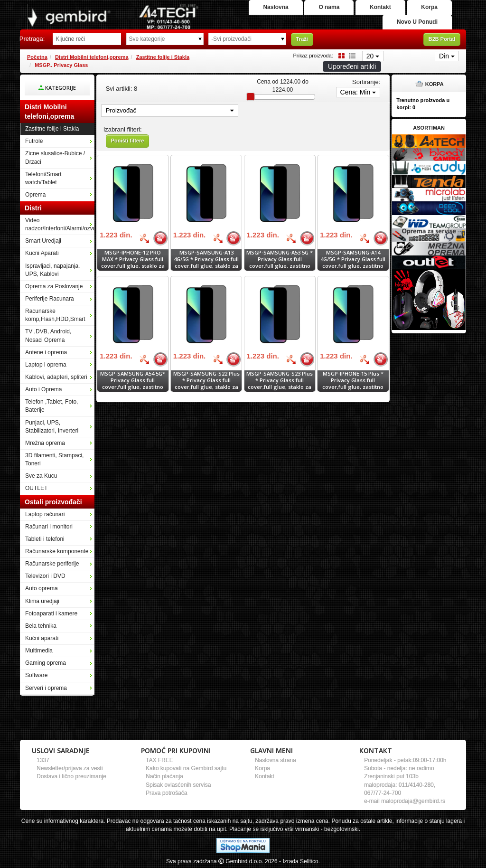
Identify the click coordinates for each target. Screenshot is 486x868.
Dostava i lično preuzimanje (71, 776)
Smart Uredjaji (43, 241)
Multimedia (39, 651)
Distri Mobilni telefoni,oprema (92, 57)
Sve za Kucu (41, 476)
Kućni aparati (42, 638)
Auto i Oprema (43, 389)
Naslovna (276, 7)
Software (36, 675)
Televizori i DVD (45, 576)
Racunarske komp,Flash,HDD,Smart (55, 315)
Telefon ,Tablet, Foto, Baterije (51, 406)
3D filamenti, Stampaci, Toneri (54, 459)
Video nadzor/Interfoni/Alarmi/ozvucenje (60, 224)
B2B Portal (442, 39)
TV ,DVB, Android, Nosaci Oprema (48, 335)
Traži (302, 39)
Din (447, 56)
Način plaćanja (164, 776)
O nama (329, 7)
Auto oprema (42, 588)
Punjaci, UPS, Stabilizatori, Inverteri (52, 427)
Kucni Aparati (42, 253)
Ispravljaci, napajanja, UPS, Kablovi (52, 270)
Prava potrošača (166, 793)
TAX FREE (159, 760)
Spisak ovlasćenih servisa (178, 785)
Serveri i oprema (46, 688)
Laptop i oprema (46, 365)
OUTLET (36, 488)
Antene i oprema (46, 352)
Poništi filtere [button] (128, 141)
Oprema (35, 195)
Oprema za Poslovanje (54, 286)
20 (373, 56)
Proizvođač (170, 110)
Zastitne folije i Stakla (163, 57)
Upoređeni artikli (352, 66)
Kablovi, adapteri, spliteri (56, 377)
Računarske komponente (57, 551)
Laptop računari (45, 514)
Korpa (429, 7)
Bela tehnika (41, 626)
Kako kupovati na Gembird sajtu (186, 768)
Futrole (34, 141)
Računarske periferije (52, 564)
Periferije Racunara (50, 299)
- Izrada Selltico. (299, 861)
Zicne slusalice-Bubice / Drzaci (55, 157)
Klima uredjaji (42, 601)
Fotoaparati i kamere (51, 613)
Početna (37, 57)
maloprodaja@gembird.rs (413, 801)
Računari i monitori (49, 527)
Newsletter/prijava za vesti (70, 768)
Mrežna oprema (45, 443)
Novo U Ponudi (417, 22)
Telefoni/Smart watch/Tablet (43, 178)
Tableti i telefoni (45, 539)
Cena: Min (358, 92)
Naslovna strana (276, 760)
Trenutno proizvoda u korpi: (423, 104)
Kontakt (380, 7)
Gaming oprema (46, 663)
